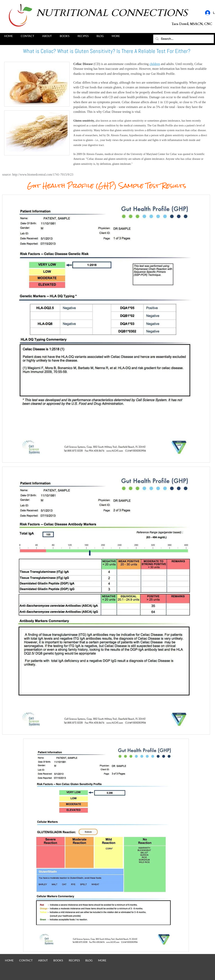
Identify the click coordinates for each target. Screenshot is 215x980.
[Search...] (183, 39)
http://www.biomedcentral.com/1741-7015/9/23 (43, 174)
